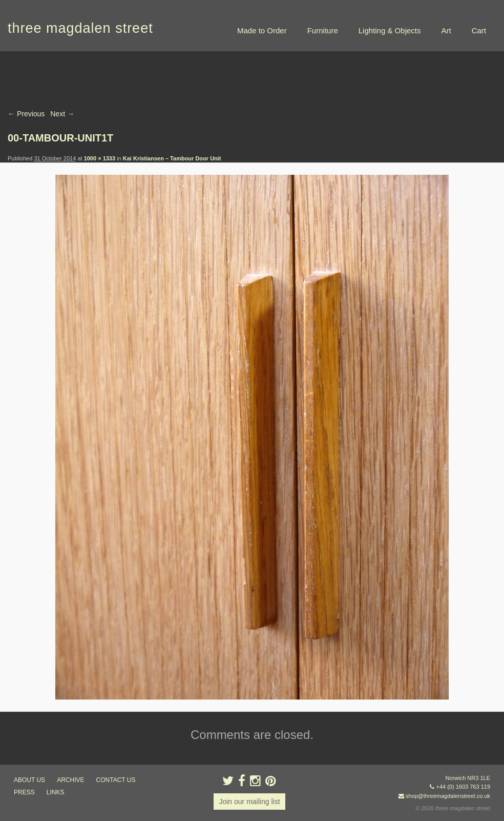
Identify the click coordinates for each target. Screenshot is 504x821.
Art (446, 30)
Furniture (323, 30)
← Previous (26, 114)
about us (29, 780)
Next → (62, 114)
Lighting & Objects (390, 30)
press (24, 792)
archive (70, 780)
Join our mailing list (249, 802)
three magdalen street (80, 28)
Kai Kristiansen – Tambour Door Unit (172, 158)
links (56, 792)
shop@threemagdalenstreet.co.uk (448, 796)
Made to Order (262, 30)
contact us (116, 780)
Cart (479, 30)
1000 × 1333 (100, 158)
